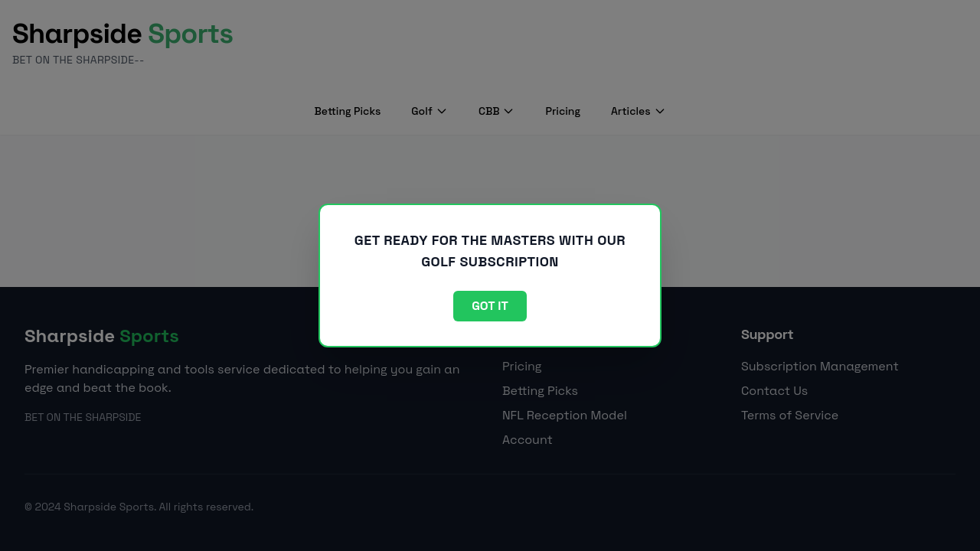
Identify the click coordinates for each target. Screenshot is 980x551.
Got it (490, 306)
